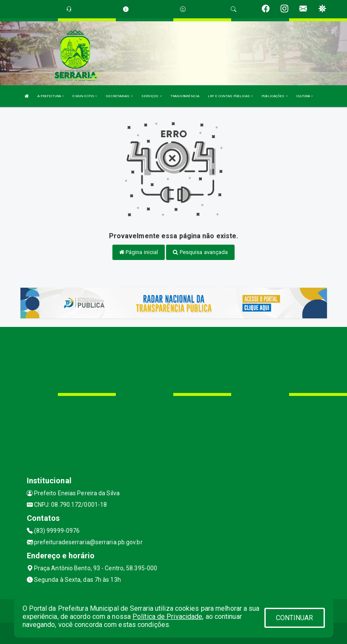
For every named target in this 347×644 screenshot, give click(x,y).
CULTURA (305, 96)
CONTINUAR (295, 618)
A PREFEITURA (51, 96)
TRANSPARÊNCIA (185, 96)
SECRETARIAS (119, 96)
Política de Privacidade (167, 617)
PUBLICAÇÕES (274, 96)
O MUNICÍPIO (85, 96)
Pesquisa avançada (200, 252)
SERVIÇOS (152, 96)
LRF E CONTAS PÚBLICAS (230, 96)
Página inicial (139, 252)
